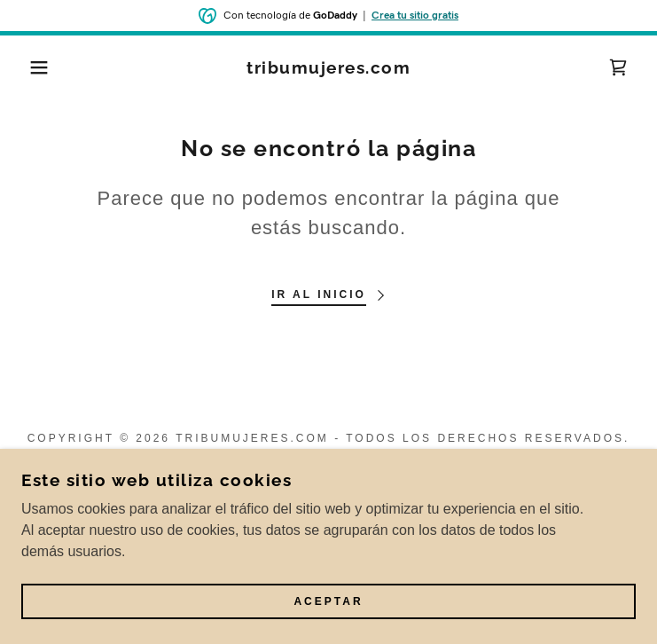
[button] (43, 67)
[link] (329, 68)
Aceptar (328, 601)
